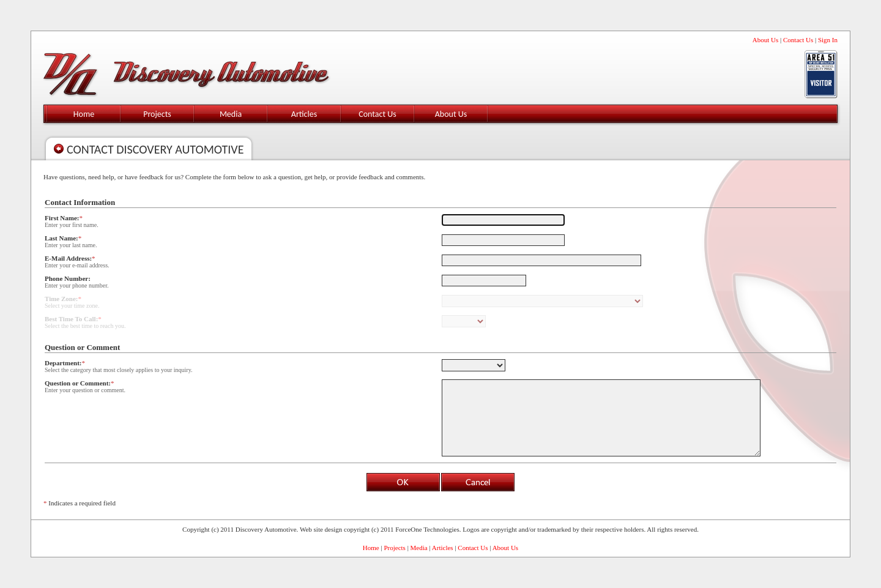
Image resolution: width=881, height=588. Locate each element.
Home (84, 114)
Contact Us (798, 40)
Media (231, 114)
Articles (304, 114)
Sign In (828, 40)
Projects (157, 114)
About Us (765, 40)
